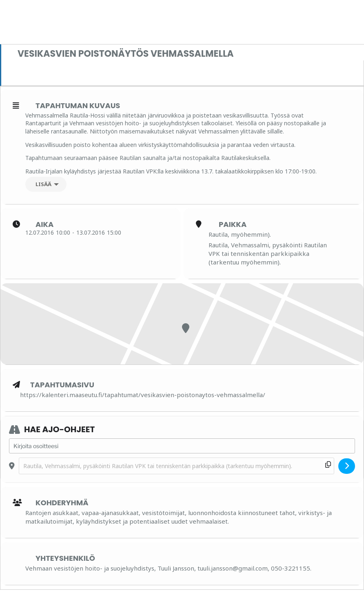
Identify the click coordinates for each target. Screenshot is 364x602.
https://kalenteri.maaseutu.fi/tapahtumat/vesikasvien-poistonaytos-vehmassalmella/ (143, 395)
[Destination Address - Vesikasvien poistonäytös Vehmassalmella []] (176, 466)
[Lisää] (46, 184)
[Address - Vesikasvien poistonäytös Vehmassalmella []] (182, 446)
